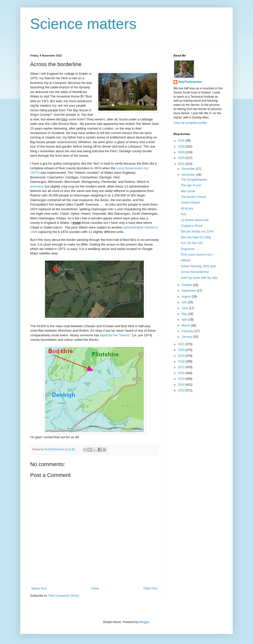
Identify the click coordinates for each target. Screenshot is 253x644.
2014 (182, 385)
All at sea (187, 208)
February (188, 331)
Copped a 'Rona (191, 226)
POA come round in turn (197, 255)
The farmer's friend (193, 197)
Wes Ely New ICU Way (196, 237)
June (185, 308)
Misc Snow (188, 191)
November (189, 175)
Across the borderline (195, 272)
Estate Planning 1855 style (198, 266)
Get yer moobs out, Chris (197, 231)
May (185, 314)
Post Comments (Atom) (64, 596)
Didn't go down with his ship (199, 278)
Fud (183, 214)
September (189, 291)
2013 (182, 390)
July (185, 302)
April (185, 320)
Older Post (150, 588)
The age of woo (191, 185)
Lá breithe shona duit (195, 220)
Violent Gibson (190, 203)
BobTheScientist (190, 82)
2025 (182, 147)
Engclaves (188, 249)
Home (95, 588)
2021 (182, 344)
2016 (182, 373)
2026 (182, 141)
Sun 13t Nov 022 (192, 243)
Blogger (144, 622)
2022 (182, 164)
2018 (182, 361)
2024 (182, 152)
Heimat (186, 260)
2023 (182, 158)
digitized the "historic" (116, 335)
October (187, 285)
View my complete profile (190, 123)
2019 (182, 356)
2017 (182, 367)
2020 (182, 350)
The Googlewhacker (194, 180)
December (189, 169)
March (186, 325)
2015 (182, 379)
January (187, 337)
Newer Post (39, 588)
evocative (37, 186)
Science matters (83, 24)
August (187, 297)
